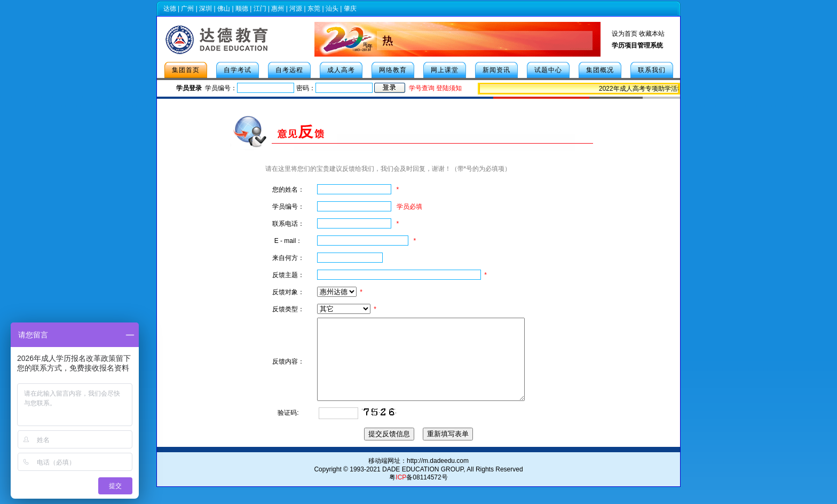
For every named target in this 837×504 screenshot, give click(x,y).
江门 (260, 9)
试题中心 (548, 70)
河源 (296, 9)
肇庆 (350, 9)
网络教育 (393, 70)
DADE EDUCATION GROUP (423, 485)
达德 (170, 9)
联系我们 (652, 70)
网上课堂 (445, 70)
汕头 (332, 9)
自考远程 (289, 70)
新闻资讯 (496, 70)
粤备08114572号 (418, 493)
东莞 (314, 9)
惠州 (278, 9)
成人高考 (341, 70)
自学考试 (238, 70)
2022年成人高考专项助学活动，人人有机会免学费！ (676, 89)
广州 (187, 9)
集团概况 (600, 70)
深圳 (206, 9)
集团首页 (186, 70)
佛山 (224, 9)
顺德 (242, 9)
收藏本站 (652, 34)
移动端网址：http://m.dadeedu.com (418, 477)
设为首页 (625, 34)
